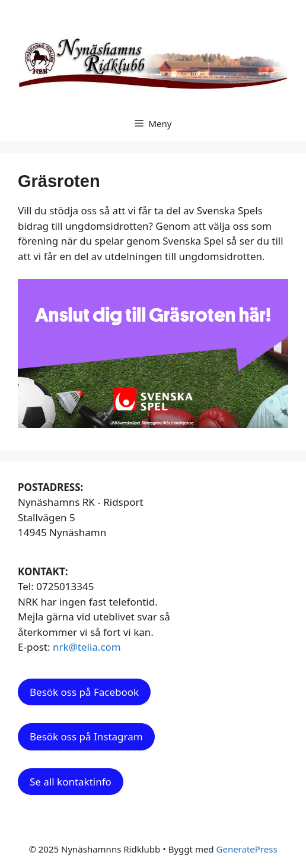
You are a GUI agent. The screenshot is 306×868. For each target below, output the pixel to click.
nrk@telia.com (87, 647)
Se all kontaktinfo (71, 782)
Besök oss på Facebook (84, 692)
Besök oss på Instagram (86, 736)
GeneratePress (247, 849)
